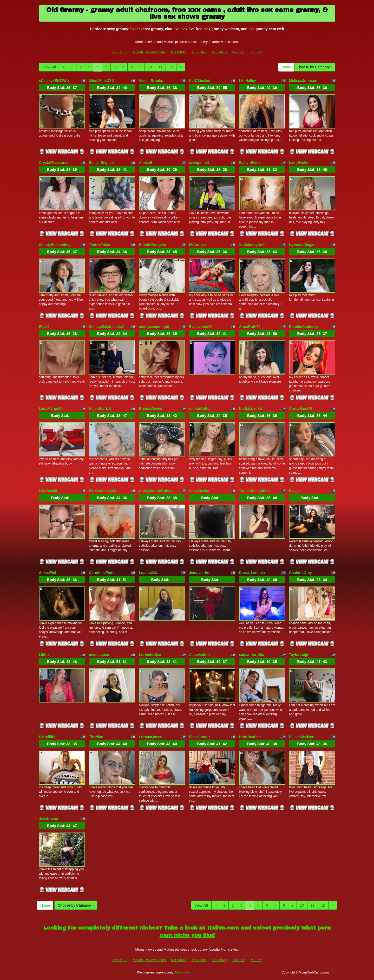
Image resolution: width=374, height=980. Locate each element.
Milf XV (256, 52)
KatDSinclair (200, 81)
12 (171, 67)
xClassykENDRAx (54, 81)
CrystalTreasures (54, 163)
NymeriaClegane (303, 245)
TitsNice (96, 737)
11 (160, 67)
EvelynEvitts (250, 163)
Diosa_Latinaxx (252, 573)
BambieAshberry (304, 327)
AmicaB (146, 163)
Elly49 (44, 327)
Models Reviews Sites (149, 52)
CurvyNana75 (301, 409)
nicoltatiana (99, 655)
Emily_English (101, 163)
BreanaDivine (151, 409)
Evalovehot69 (201, 327)
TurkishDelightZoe (255, 491)
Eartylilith (47, 737)
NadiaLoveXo (251, 409)
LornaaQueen (151, 737)
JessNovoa (49, 819)
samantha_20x (252, 655)
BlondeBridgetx (153, 245)
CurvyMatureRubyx (156, 491)
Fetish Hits (182, 972)
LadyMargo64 (51, 409)
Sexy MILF (120, 52)
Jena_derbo (199, 573)
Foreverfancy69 (102, 491)
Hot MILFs (179, 52)
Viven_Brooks (151, 81)
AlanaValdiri (199, 655)
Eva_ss (295, 491)
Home (286, 67)
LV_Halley (248, 81)
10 (150, 67)
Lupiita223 (148, 573)
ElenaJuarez (200, 737)
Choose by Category (315, 67)
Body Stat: (62, 88)
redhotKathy (200, 409)
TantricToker (100, 245)
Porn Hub (239, 52)
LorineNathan (151, 655)
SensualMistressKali (107, 327)
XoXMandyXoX (252, 245)
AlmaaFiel (48, 573)
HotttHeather (250, 737)
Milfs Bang (219, 52)
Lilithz (44, 655)
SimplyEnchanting (55, 245)
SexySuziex (199, 491)
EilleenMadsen (302, 737)
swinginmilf (199, 163)
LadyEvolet (299, 163)
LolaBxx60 (48, 491)
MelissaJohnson (303, 81)
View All (49, 67)
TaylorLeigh (299, 655)
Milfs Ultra (199, 52)
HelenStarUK (100, 409)
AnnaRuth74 (250, 327)
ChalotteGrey (300, 573)
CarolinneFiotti (102, 573)
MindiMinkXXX (101, 81)
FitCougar (198, 245)
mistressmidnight (154, 327)
